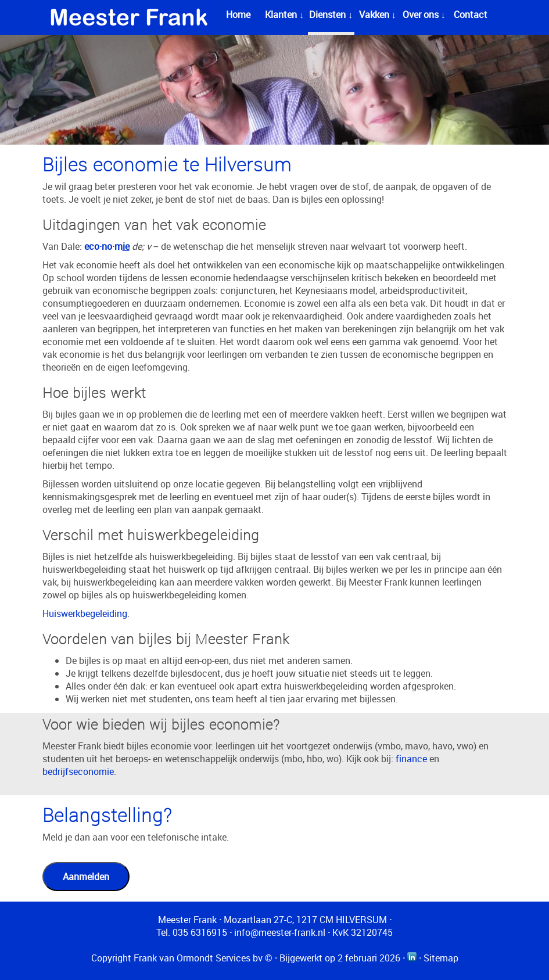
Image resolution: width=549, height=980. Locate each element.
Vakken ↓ (378, 15)
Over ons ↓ (424, 15)
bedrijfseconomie (78, 771)
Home (238, 15)
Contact (471, 15)
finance (411, 759)
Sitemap (441, 958)
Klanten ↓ (284, 15)
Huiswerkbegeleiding (85, 613)
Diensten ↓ (331, 15)
